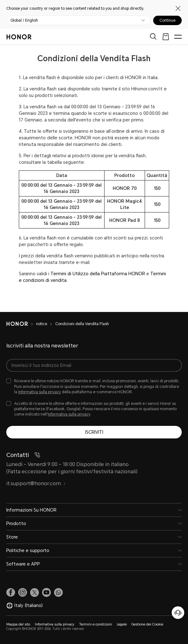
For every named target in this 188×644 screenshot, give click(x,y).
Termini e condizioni (96, 624)
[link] (11, 593)
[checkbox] (94, 386)
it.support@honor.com (36, 483)
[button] (58, 593)
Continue (167, 20)
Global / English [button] (24, 20)
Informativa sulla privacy (40, 392)
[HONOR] (21, 324)
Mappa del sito (18, 624)
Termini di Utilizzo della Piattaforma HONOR (98, 274)
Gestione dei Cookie (147, 624)
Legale (122, 624)
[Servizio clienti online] (178, 613)
